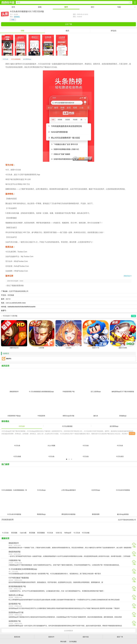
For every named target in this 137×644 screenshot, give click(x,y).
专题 (119, 7)
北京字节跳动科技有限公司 (19, 291)
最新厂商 (120, 637)
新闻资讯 (17, 17)
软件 (66, 7)
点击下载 (68, 24)
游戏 (40, 7)
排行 (93, 7)
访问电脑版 (73, 642)
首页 (13, 7)
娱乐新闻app (27, 59)
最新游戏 (17, 637)
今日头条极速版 (16, 59)
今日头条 (5, 59)
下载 (134, 547)
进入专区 (132, 434)
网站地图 (63, 642)
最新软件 (51, 637)
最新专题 (86, 637)
